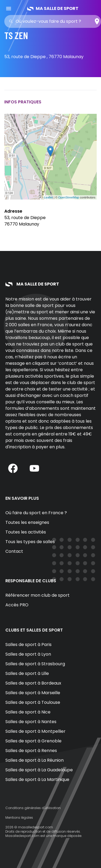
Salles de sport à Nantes (31, 722)
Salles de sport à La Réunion (35, 760)
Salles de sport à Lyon (28, 654)
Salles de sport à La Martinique (37, 779)
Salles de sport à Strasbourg (35, 664)
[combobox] (54, 21)
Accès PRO (17, 605)
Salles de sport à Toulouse (33, 702)
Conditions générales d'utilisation (33, 808)
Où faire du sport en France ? (36, 513)
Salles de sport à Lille (27, 673)
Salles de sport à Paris (28, 645)
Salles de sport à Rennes (31, 751)
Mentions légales (19, 818)
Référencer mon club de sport (37, 595)
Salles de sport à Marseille (33, 693)
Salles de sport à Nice (28, 712)
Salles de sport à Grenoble (33, 741)
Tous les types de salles (30, 542)
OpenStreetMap (69, 197)
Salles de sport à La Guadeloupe (39, 770)
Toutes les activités (26, 532)
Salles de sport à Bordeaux (33, 683)
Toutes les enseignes (27, 522)
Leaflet (48, 197)
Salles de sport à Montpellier (35, 731)
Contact (14, 551)
